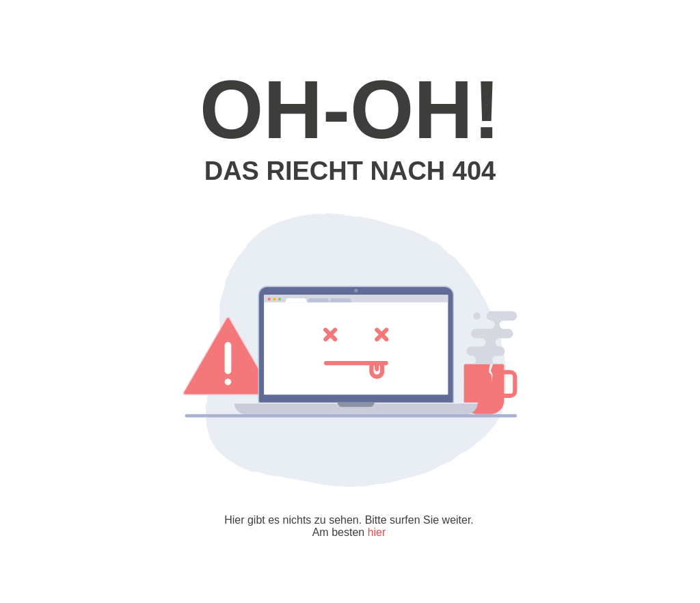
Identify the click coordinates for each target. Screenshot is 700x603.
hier (377, 532)
